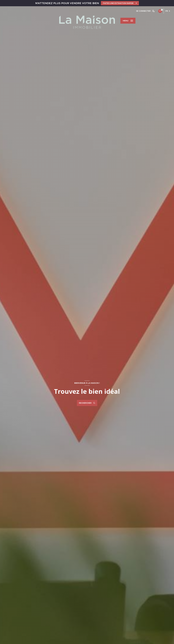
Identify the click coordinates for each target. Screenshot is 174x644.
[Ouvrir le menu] (128, 21)
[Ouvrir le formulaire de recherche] (87, 403)
